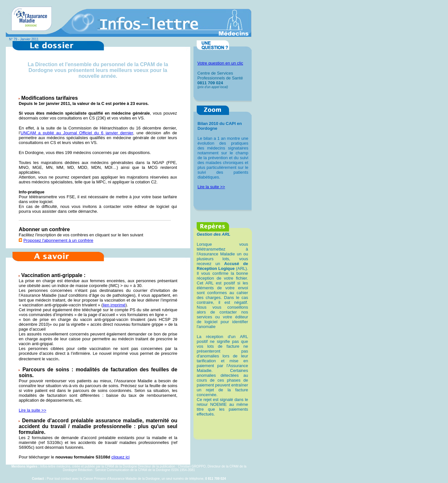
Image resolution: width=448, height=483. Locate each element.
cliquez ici (120, 457)
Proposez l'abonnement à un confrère (58, 240)
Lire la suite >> (32, 410)
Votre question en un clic (220, 63)
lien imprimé (114, 305)
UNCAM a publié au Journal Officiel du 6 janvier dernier (77, 133)
